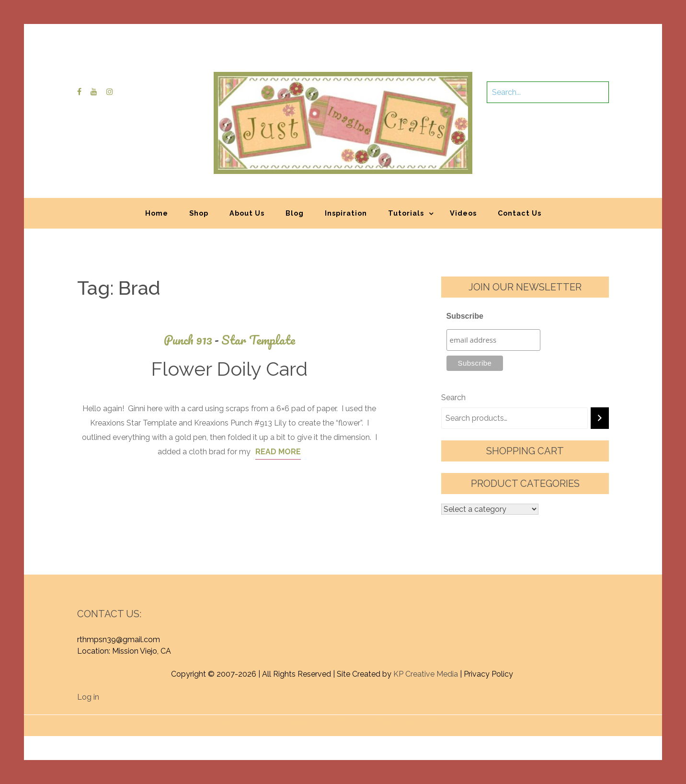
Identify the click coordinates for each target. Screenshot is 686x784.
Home (157, 213)
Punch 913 (193, 340)
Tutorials (406, 213)
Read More (278, 452)
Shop (199, 213)
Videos (463, 213)
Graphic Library (443, 721)
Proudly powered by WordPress (272, 721)
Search (453, 398)
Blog (295, 213)
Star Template (258, 340)
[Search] (600, 418)
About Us (247, 213)
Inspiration (346, 213)
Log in (88, 697)
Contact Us (520, 213)
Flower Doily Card (229, 369)
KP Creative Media (426, 674)
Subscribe (465, 316)
